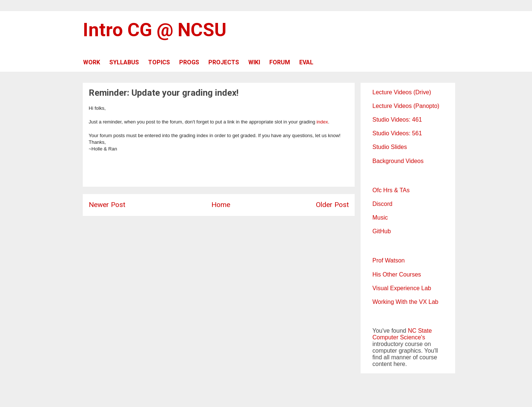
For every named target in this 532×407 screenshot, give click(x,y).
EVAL (306, 62)
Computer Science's (399, 337)
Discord (382, 204)
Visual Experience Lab (402, 288)
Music (380, 218)
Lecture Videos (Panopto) (406, 106)
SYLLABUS (124, 62)
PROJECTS (224, 62)
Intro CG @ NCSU (155, 30)
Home (221, 205)
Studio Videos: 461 (397, 120)
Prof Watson (388, 260)
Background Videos (398, 161)
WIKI (254, 62)
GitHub (382, 231)
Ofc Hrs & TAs (391, 190)
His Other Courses (397, 274)
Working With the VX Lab (405, 302)
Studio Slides (390, 147)
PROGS (189, 62)
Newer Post (107, 205)
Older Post (332, 205)
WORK (92, 62)
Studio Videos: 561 (397, 133)
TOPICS (159, 62)
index (322, 122)
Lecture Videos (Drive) (402, 92)
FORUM (280, 62)
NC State (420, 331)
